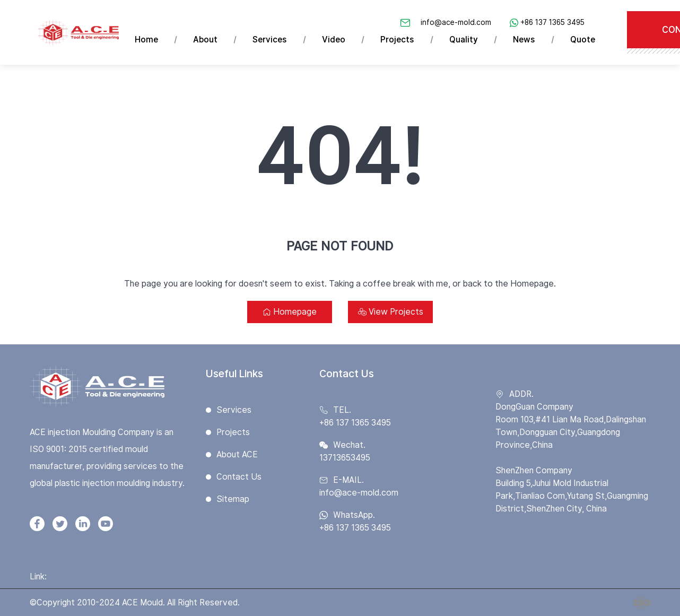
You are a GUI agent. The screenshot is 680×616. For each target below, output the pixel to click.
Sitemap (233, 499)
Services (270, 40)
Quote (583, 40)
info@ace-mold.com (456, 22)
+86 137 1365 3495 (553, 22)
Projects (398, 40)
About (206, 40)
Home (146, 40)
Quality (464, 40)
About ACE (237, 454)
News (525, 40)
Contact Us (239, 477)
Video (334, 40)
